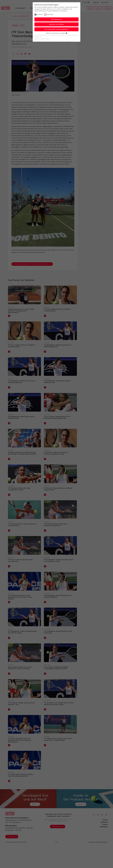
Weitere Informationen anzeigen (56, 33)
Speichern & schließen (56, 24)
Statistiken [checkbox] (50, 14)
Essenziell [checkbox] (40, 14)
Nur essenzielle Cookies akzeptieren (57, 29)
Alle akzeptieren (56, 19)
